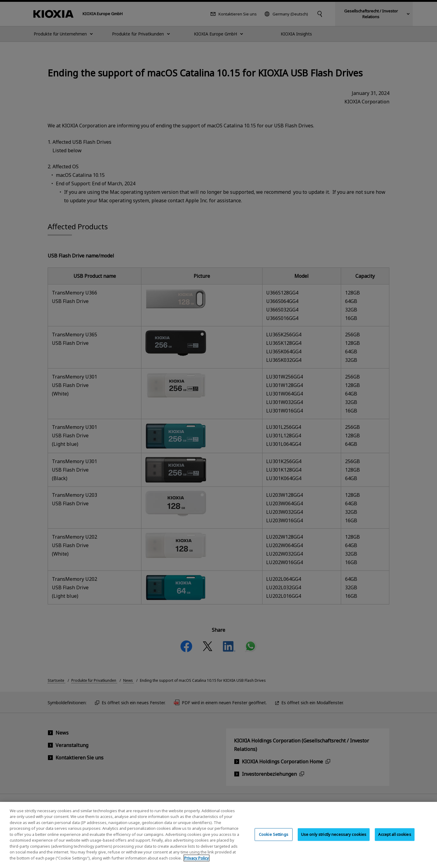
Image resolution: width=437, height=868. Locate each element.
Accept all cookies (395, 839)
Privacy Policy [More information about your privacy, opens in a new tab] (196, 863)
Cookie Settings (274, 839)
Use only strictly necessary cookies (334, 839)
